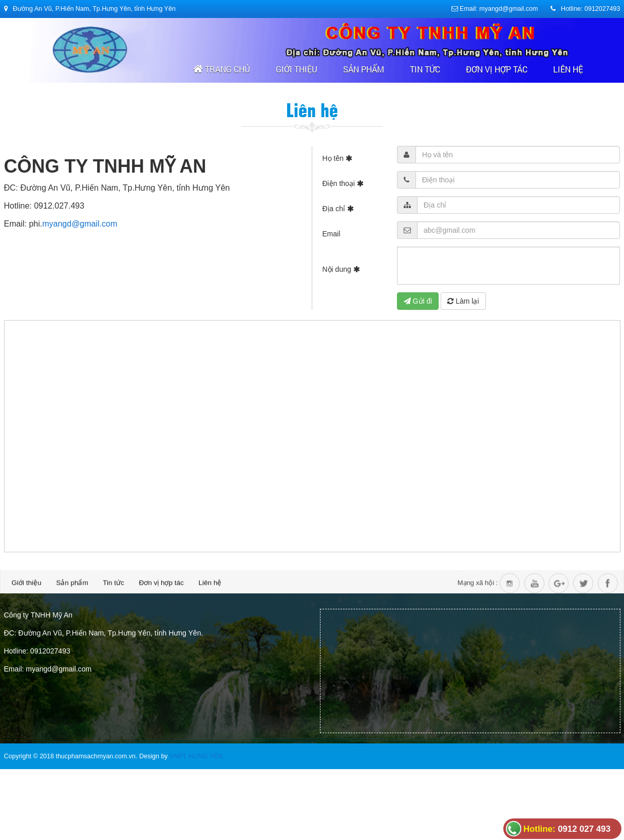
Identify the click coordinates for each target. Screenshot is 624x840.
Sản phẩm (364, 69)
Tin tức (425, 69)
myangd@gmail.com (80, 224)
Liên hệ (568, 69)
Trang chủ (222, 69)
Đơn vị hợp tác (497, 69)
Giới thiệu (297, 69)
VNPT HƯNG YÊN (196, 756)
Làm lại (463, 301)
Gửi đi (418, 301)
